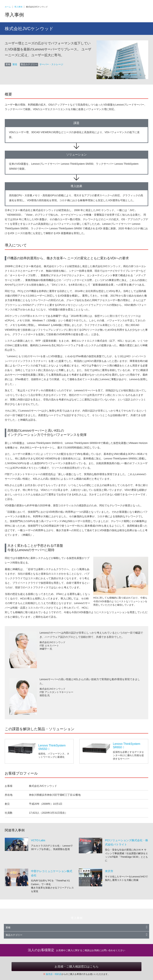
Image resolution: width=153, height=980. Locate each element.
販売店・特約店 (54, 974)
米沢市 (109, 871)
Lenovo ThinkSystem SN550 (52, 747)
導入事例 (18, 7)
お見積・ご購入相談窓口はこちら (77, 967)
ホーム (8, 7)
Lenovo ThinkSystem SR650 (127, 746)
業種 (76, 928)
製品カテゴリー (76, 935)
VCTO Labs (38, 840)
